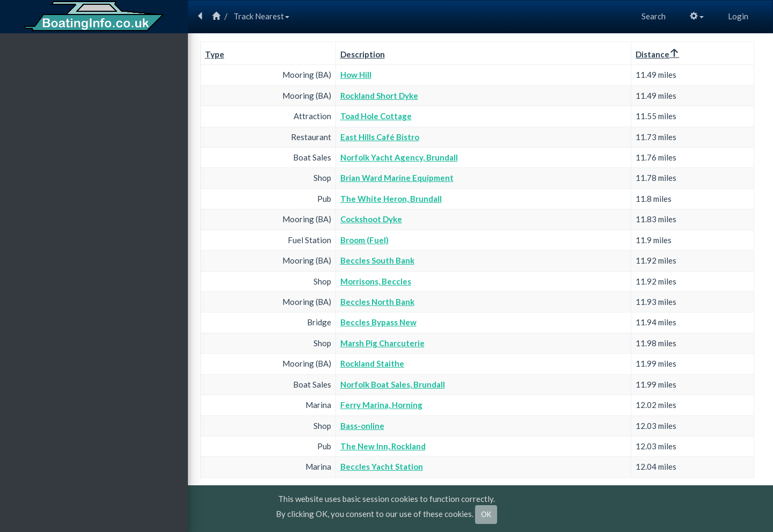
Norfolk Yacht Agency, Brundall (399, 157)
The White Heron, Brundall (391, 199)
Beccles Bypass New (378, 322)
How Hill (356, 75)
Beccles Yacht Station (382, 467)
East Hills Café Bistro (380, 137)
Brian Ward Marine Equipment (397, 178)
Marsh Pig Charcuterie (382, 343)
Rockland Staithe (372, 363)
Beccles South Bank (377, 260)
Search (654, 16)
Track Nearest (261, 16)
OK (486, 514)
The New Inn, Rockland (383, 446)
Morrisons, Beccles (376, 281)
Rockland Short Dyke (379, 96)
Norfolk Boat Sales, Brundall (393, 384)
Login (738, 16)
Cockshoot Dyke (371, 219)
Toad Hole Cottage (376, 116)
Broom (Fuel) (364, 240)
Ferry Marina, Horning (381, 405)
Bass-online (362, 426)
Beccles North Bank (377, 302)
